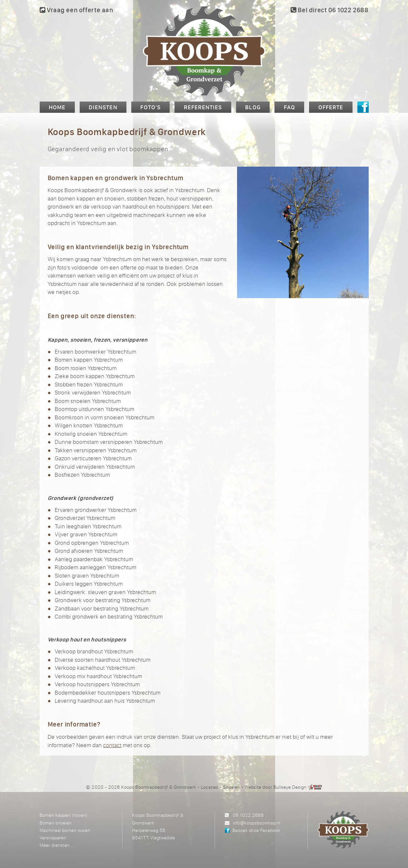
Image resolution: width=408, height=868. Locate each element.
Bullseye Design (290, 787)
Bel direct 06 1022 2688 (329, 10)
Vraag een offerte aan (76, 10)
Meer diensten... (57, 845)
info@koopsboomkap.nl (257, 823)
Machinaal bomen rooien (65, 830)
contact (112, 745)
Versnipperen (53, 838)
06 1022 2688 (248, 815)
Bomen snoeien (56, 823)
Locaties (210, 787)
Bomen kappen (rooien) (64, 815)
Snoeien (232, 787)
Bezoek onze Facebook (256, 830)
